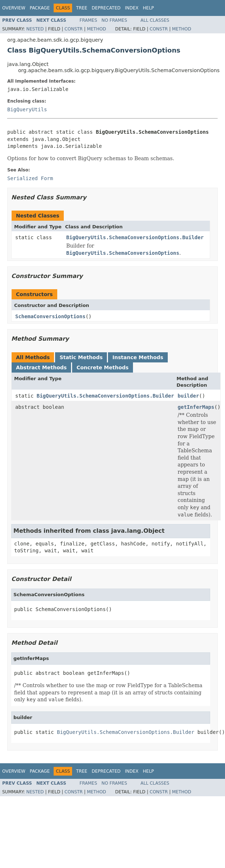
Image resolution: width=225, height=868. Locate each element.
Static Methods (81, 357)
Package (40, 8)
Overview (14, 8)
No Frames (114, 20)
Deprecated (106, 8)
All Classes (155, 20)
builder (188, 396)
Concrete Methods (103, 367)
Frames (89, 20)
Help (148, 8)
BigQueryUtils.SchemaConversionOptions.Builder (135, 237)
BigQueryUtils (27, 109)
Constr (74, 29)
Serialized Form (30, 178)
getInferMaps (196, 407)
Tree (82, 8)
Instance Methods (138, 357)
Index (132, 8)
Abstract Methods (41, 367)
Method (97, 29)
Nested (35, 29)
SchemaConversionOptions (50, 316)
